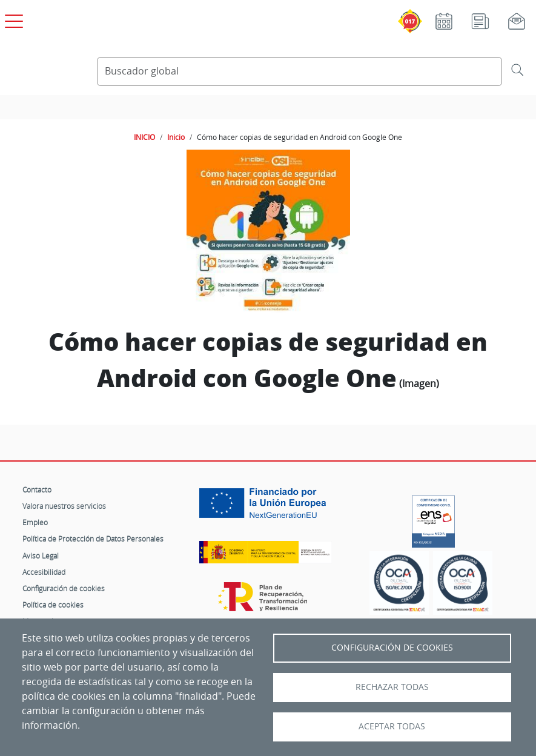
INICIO (144, 137)
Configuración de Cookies (392, 648)
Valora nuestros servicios (64, 506)
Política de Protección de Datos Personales (93, 539)
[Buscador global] (300, 71)
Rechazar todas (392, 687)
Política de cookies (53, 605)
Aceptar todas (392, 726)
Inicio (176, 137)
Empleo (35, 522)
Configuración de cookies (64, 588)
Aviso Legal (41, 555)
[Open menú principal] (12, 19)
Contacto (37, 489)
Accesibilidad (44, 572)
